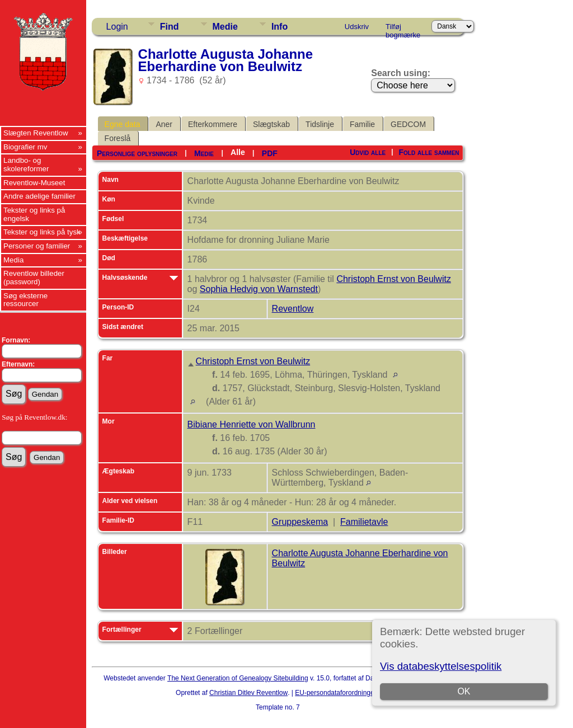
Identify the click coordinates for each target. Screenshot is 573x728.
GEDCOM (408, 124)
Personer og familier (37, 246)
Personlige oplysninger (137, 153)
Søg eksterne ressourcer (25, 300)
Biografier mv (25, 147)
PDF (270, 153)
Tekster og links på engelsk (34, 214)
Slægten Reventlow (36, 133)
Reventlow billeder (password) (34, 278)
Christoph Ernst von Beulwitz (394, 279)
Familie (362, 124)
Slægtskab (271, 124)
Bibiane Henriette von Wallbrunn (252, 424)
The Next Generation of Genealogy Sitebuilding (238, 678)
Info (280, 27)
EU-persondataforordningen (336, 693)
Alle (238, 152)
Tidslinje (320, 124)
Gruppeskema (300, 522)
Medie (225, 27)
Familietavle (364, 522)
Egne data (123, 124)
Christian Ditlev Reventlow (248, 693)
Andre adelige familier (39, 196)
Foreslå (118, 138)
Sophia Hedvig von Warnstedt (259, 289)
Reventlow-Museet (34, 183)
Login (117, 27)
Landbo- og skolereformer (26, 165)
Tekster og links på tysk (42, 232)
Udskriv (357, 27)
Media (13, 260)
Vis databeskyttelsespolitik (441, 666)
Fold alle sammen (429, 152)
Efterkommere (213, 124)
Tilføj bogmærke (403, 29)
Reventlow (293, 309)
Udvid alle (368, 152)
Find (170, 27)
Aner (164, 124)
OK (464, 691)
